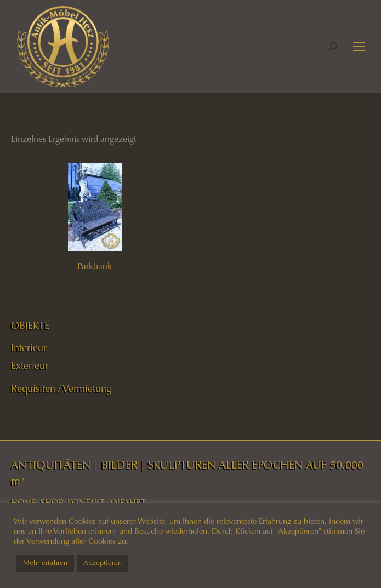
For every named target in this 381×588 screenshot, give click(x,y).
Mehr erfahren (45, 563)
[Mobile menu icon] (359, 47)
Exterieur (30, 366)
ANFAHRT (127, 503)
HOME (24, 503)
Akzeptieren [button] (103, 563)
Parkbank (95, 266)
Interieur (29, 348)
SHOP (52, 503)
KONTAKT (86, 503)
